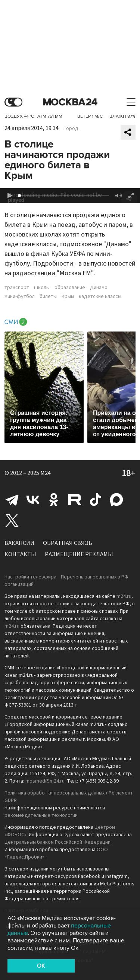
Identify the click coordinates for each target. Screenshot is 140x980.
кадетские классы (100, 296)
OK (41, 966)
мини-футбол (20, 296)
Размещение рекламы (79, 554)
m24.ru (124, 596)
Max (116, 499)
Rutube (75, 499)
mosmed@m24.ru (45, 781)
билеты (48, 296)
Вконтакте (33, 499)
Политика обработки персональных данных (55, 793)
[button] (10, 196)
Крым (68, 296)
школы (42, 288)
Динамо (99, 288)
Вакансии (19, 543)
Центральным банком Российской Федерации (57, 842)
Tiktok (96, 499)
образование (70, 288)
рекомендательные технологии (41, 815)
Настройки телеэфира (30, 577)
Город (71, 129)
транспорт (17, 288)
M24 (46, 473)
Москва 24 (70, 102)
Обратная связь (68, 543)
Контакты (20, 554)
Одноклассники (54, 499)
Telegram (12, 499)
